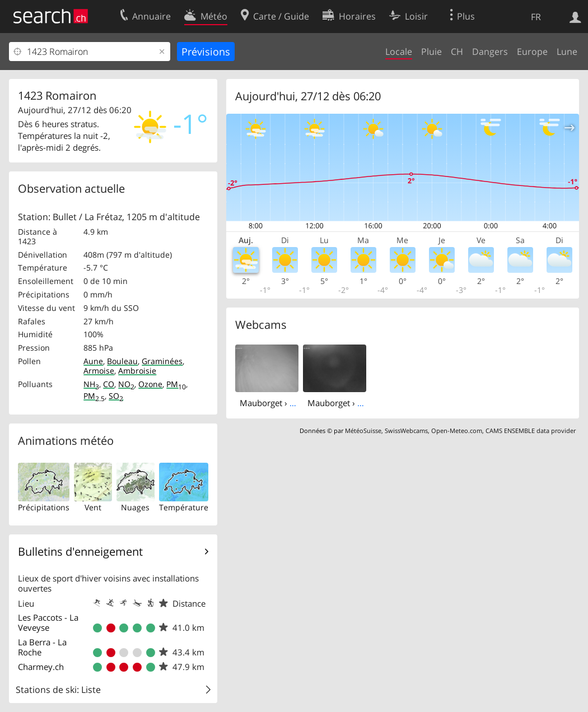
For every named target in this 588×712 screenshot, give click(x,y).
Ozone (150, 384)
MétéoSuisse (363, 431)
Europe (532, 52)
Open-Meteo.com (457, 431)
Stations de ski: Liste (58, 690)
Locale (399, 52)
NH (91, 384)
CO (109, 384)
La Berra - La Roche (42, 647)
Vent (93, 507)
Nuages (135, 507)
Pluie (431, 52)
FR (536, 17)
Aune (93, 361)
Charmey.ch (41, 667)
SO (116, 396)
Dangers (490, 52)
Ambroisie (137, 371)
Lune (567, 52)
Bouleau (122, 361)
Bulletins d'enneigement (80, 552)
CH (457, 52)
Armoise (99, 371)
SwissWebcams (406, 431)
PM (176, 384)
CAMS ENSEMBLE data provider (531, 431)
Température (184, 507)
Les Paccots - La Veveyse (48, 622)
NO (126, 384)
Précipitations (44, 507)
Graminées (162, 361)
